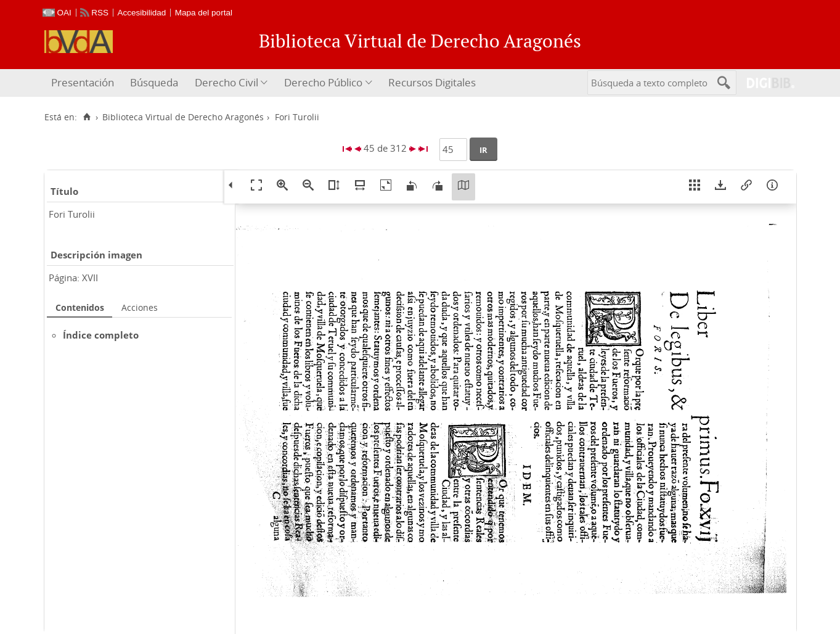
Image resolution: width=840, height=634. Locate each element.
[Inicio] (87, 117)
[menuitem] (84, 83)
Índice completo (101, 335)
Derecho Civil (226, 82)
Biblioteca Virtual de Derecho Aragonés (183, 117)
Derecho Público (323, 82)
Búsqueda (154, 82)
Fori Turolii (72, 214)
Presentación (83, 82)
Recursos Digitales (432, 82)
